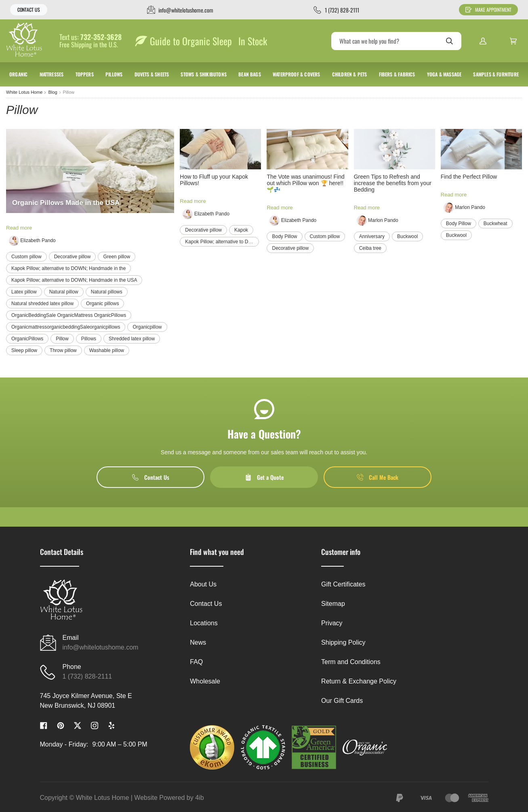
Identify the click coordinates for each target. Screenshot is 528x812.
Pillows (89, 339)
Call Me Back (378, 477)
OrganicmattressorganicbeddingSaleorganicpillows (66, 327)
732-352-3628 (101, 37)
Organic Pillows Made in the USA (66, 203)
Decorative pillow (73, 257)
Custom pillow (26, 257)
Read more (19, 228)
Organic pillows (102, 304)
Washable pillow (107, 350)
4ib (199, 798)
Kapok (241, 230)
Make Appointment (488, 9)
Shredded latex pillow (132, 339)
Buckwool (407, 236)
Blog (53, 92)
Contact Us (29, 9)
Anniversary (372, 236)
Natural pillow (64, 292)
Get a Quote (264, 477)
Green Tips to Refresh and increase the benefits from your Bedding (393, 183)
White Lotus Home (24, 92)
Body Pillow (284, 236)
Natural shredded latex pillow (42, 304)
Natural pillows (107, 292)
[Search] (396, 41)
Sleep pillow (24, 350)
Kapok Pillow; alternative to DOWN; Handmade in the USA (74, 280)
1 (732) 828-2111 (87, 676)
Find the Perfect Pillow (469, 177)
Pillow (62, 339)
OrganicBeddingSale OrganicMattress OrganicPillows (69, 315)
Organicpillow (147, 327)
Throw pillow (63, 350)
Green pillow (117, 257)
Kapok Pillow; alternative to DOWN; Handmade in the (68, 268)
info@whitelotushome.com (101, 647)
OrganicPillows (27, 339)
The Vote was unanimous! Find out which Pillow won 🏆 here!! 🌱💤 (305, 183)
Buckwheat (495, 224)
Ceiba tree (370, 248)
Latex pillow (24, 292)
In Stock (253, 41)
